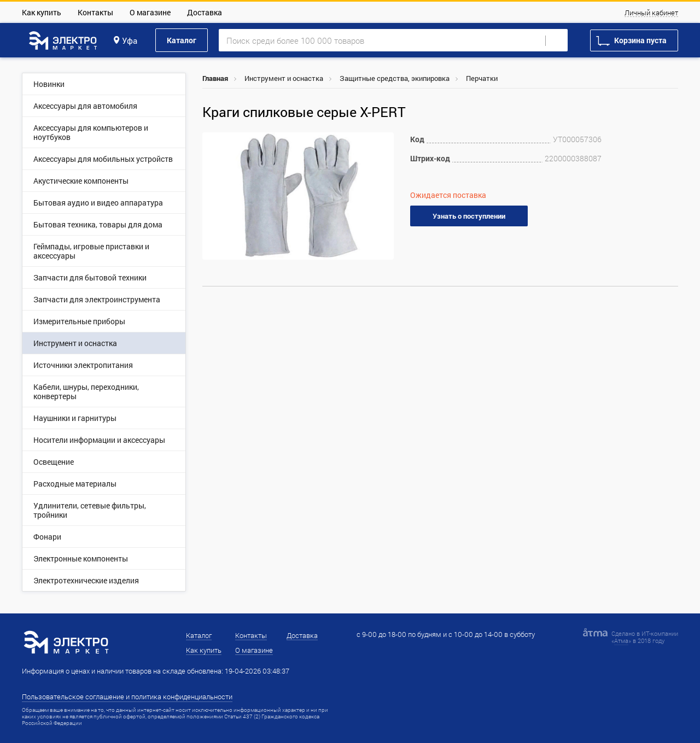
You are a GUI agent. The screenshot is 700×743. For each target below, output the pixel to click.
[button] (384, 142)
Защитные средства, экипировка (395, 78)
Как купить (42, 12)
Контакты (95, 12)
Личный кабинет (651, 13)
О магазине (150, 12)
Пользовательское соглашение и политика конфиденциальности (127, 697)
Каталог (182, 40)
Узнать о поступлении (469, 216)
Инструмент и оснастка (284, 78)
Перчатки (482, 78)
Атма (621, 640)
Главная (215, 78)
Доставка (205, 12)
